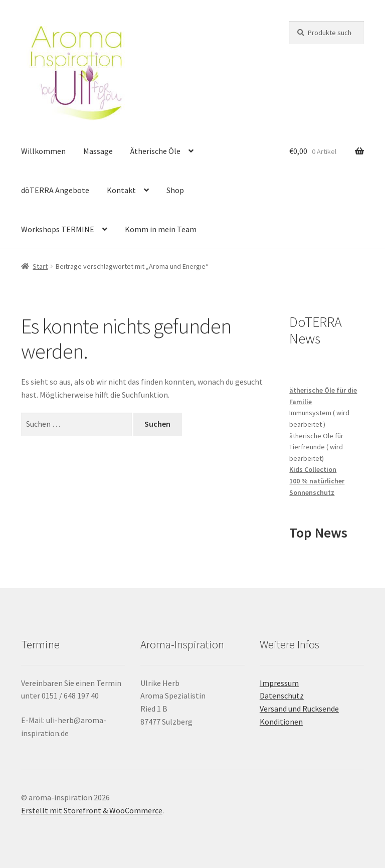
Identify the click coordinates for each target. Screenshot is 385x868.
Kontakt (121, 190)
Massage (98, 151)
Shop (175, 190)
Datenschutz (282, 696)
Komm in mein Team (161, 229)
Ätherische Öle (155, 151)
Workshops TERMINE (58, 229)
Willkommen (43, 151)
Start (40, 266)
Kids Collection (313, 469)
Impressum (279, 683)
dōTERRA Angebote (55, 190)
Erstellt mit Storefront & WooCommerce (92, 810)
